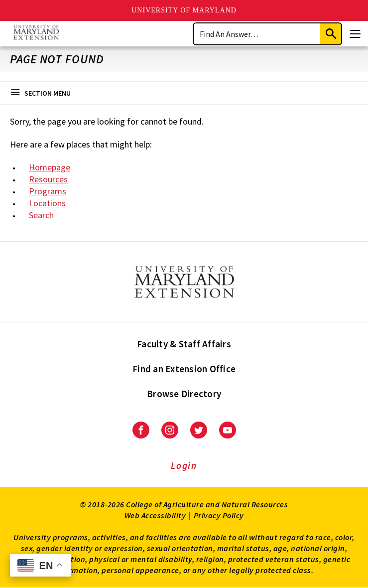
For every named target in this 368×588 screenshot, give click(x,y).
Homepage (50, 167)
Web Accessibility (155, 515)
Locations (47, 203)
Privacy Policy (219, 515)
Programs (48, 191)
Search (41, 215)
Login (184, 465)
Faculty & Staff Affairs (184, 344)
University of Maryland (184, 10)
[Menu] (355, 34)
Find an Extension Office (184, 369)
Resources (48, 179)
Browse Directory (184, 394)
